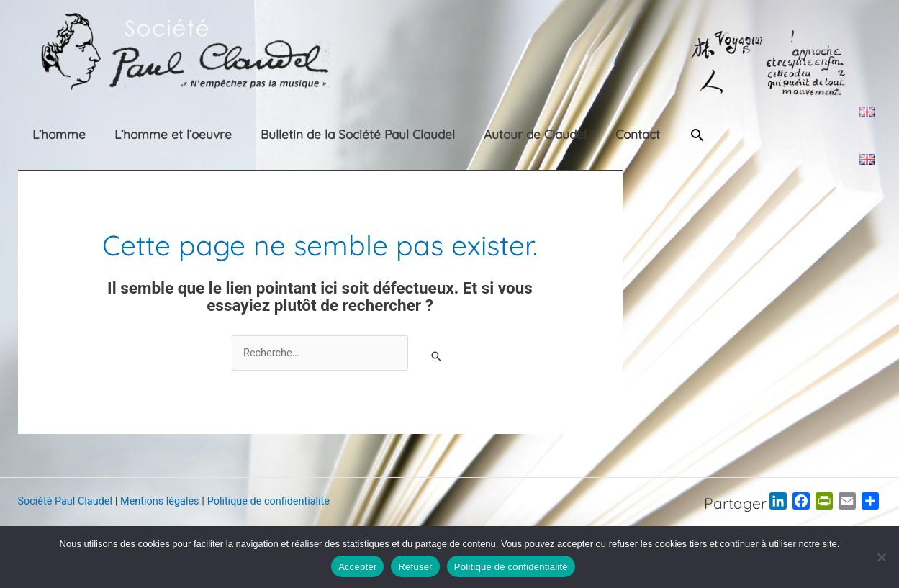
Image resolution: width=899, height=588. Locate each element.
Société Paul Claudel (67, 502)
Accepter (357, 567)
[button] (637, 135)
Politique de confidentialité (277, 502)
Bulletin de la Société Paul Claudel (319, 134)
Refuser (415, 567)
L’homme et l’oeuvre (146, 134)
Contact (575, 134)
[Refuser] (881, 557)
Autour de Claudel (484, 134)
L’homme (45, 134)
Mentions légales (165, 502)
